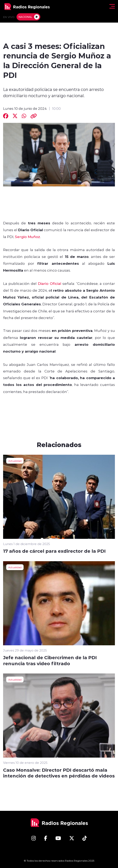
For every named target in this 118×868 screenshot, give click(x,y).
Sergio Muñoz (27, 237)
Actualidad (15, 461)
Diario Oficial (49, 283)
